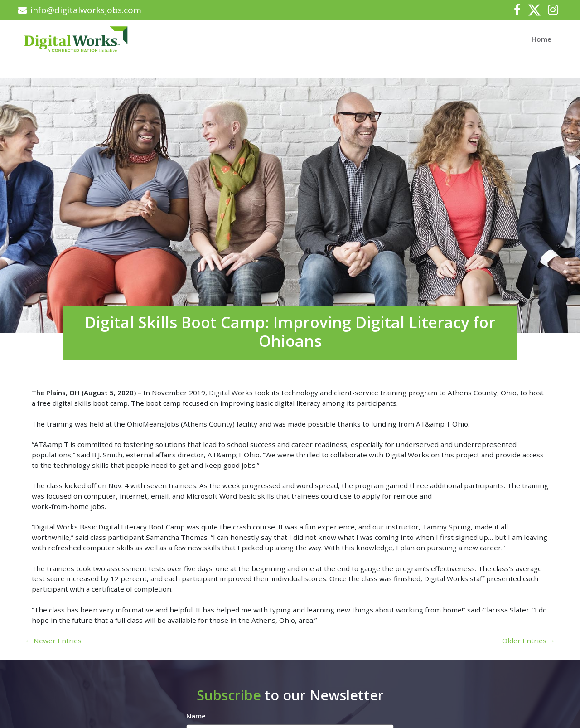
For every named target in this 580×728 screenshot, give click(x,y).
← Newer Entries (53, 641)
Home (541, 39)
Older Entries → (529, 641)
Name (196, 716)
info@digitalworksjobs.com (80, 10)
